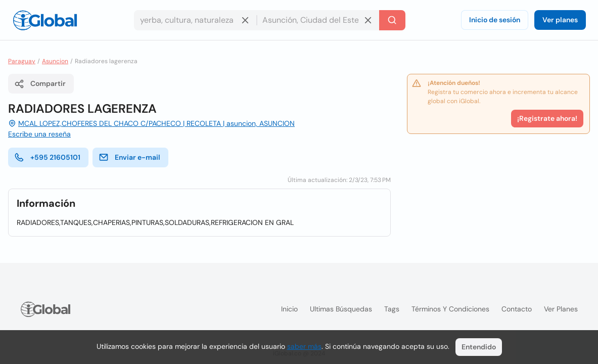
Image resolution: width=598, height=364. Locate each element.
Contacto (517, 309)
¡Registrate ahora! (547, 118)
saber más (304, 346)
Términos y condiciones (450, 309)
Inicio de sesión (495, 20)
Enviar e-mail (129, 157)
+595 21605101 (47, 157)
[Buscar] (392, 20)
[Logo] (45, 20)
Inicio (289, 309)
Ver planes (560, 20)
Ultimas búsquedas (341, 309)
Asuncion (55, 61)
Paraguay (22, 61)
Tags (392, 309)
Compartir (40, 84)
